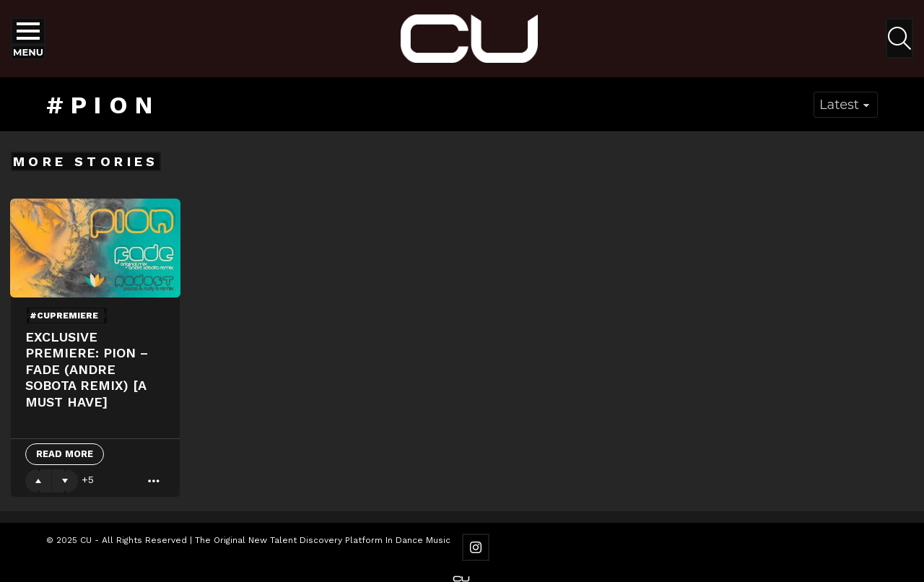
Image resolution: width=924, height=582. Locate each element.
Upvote (38, 481)
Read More (65, 454)
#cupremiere (64, 316)
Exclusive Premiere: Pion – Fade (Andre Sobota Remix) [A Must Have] (87, 369)
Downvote (65, 481)
